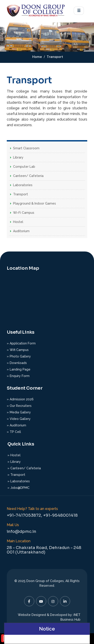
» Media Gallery (19, 412)
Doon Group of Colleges (45, 581)
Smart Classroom (26, 148)
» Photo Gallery (19, 356)
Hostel (18, 222)
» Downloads (17, 363)
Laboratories (23, 185)
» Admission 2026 (20, 399)
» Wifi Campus (18, 350)
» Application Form (21, 343)
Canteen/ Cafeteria (28, 176)
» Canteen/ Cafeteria (24, 468)
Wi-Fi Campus (24, 213)
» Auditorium (16, 425)
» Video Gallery (19, 419)
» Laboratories (19, 481)
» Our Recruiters (19, 406)
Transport (21, 194)
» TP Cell (14, 432)
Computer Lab (24, 167)
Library (18, 157)
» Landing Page (19, 369)
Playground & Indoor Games (34, 203)
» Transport (16, 475)
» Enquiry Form (18, 376)
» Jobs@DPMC (18, 488)
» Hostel (14, 455)
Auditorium (21, 231)
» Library (14, 462)
